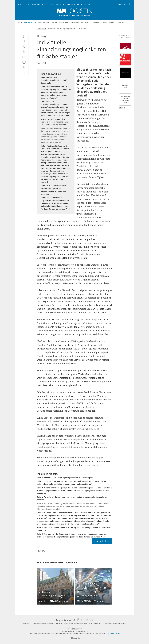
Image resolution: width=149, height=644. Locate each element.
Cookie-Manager (37, 624)
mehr (122, 108)
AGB (57, 624)
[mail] (24, 57)
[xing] (24, 46)
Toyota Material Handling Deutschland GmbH (125, 100)
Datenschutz (98, 624)
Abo (45, 624)
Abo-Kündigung (68, 624)
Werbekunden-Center (81, 624)
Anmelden (122, 4)
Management (108, 22)
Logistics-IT (96, 22)
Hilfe (61, 624)
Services (120, 22)
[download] (24, 67)
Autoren (124, 624)
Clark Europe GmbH (125, 86)
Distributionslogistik (80, 22)
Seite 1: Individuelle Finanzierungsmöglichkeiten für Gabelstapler (54, 80)
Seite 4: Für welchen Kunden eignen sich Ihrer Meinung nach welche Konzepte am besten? (54, 122)
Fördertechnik (30, 22)
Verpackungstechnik (60, 22)
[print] (24, 62)
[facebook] (24, 36)
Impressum (117, 624)
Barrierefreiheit (108, 624)
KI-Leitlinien (51, 624)
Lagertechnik (44, 22)
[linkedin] (24, 52)
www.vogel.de (116, 633)
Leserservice (27, 624)
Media (91, 624)
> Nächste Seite (102, 541)
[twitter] (24, 41)
